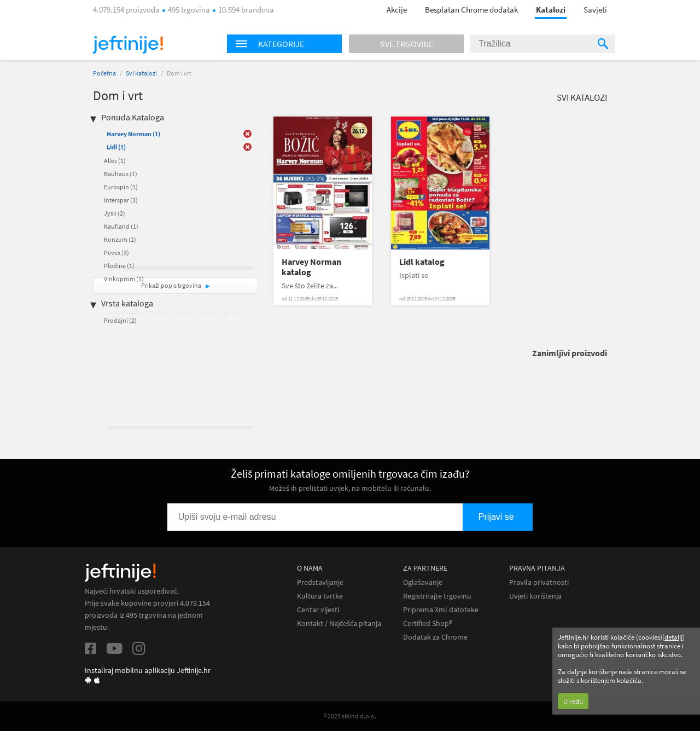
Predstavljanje (320, 582)
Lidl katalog (422, 262)
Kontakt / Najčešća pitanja (339, 623)
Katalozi (551, 10)
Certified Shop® (428, 623)
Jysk (115, 213)
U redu (573, 701)
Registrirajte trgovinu (437, 596)
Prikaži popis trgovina (172, 285)
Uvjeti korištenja (535, 596)
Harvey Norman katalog (311, 267)
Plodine (119, 266)
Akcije (397, 10)
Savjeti (595, 10)
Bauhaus (121, 174)
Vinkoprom (124, 279)
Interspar (121, 200)
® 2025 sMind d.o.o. (350, 716)
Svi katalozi (141, 73)
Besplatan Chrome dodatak (471, 10)
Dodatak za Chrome (435, 637)
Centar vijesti (318, 610)
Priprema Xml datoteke (441, 610)
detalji (673, 637)
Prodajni (120, 320)
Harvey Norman (133, 134)
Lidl (116, 147)
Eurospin (121, 187)
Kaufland (121, 226)
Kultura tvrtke (320, 596)
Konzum (120, 239)
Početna (104, 73)
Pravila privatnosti (539, 582)
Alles (115, 161)
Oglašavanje (423, 582)
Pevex (116, 253)
